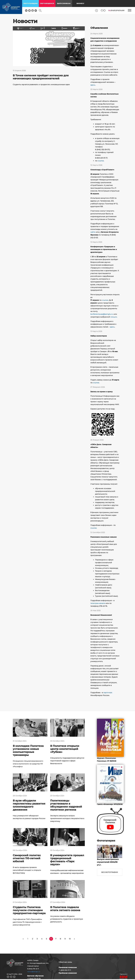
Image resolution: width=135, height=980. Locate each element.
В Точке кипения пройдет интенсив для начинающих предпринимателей (41, 77)
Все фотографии (110, 872)
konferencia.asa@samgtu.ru (102, 314)
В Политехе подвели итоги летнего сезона (65, 909)
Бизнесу (80, 3)
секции (114, 317)
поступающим (31, 3)
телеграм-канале (98, 603)
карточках (108, 693)
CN (120, 10)
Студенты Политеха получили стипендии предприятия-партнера (29, 910)
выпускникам (64, 3)
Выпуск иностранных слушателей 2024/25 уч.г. (108, 862)
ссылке (101, 161)
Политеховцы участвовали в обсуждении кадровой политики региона (66, 805)
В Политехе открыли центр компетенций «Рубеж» (65, 749)
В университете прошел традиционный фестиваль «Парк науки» (67, 860)
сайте (93, 232)
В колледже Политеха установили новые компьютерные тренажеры (28, 750)
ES (115, 10)
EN (112, 10)
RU (109, 10)
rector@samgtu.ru (34, 972)
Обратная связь (65, 962)
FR (118, 10)
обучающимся (47, 3)
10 (70, 939)
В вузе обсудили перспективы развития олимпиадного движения (29, 805)
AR (123, 10)
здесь (93, 85)
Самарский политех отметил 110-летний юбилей (27, 858)
